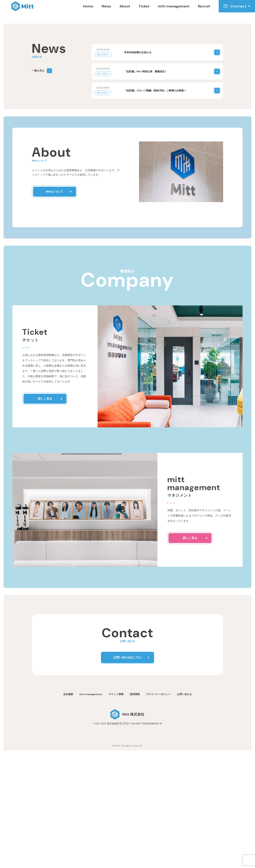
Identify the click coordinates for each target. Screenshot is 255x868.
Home (88, 6)
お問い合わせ (184, 812)
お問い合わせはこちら (127, 775)
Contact (235, 6)
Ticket (144, 6)
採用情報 (135, 812)
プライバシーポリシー (158, 812)
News (106, 6)
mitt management (174, 6)
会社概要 (68, 812)
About (125, 6)
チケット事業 (116, 812)
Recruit (204, 6)
